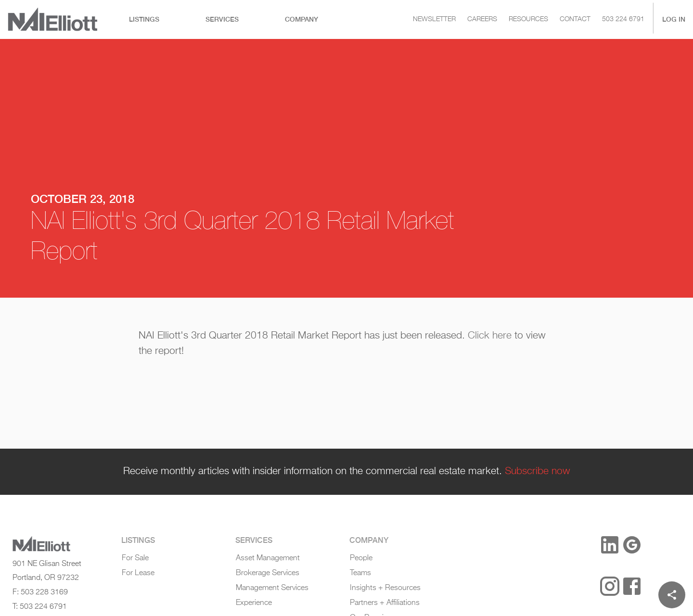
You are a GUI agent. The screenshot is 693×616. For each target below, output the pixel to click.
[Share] (672, 595)
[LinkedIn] (610, 545)
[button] (577, 546)
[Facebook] (632, 586)
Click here (490, 336)
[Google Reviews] (632, 545)
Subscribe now (538, 471)
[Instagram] (610, 586)
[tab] (144, 19)
